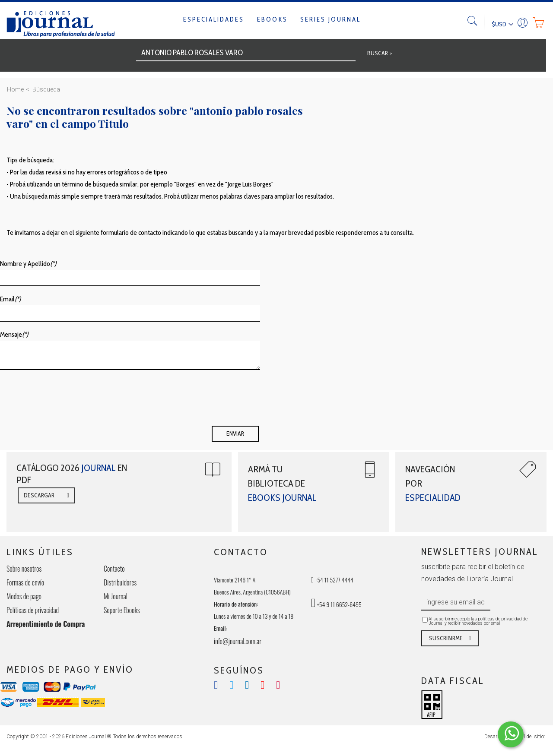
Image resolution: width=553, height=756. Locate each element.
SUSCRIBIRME (446, 638)
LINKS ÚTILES (40, 552)
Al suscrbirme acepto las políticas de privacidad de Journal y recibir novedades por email (478, 621)
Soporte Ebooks (122, 610)
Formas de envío (25, 582)
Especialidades (214, 19)
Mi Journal (116, 596)
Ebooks (272, 19)
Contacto (114, 569)
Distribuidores (120, 582)
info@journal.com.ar (238, 641)
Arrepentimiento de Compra (46, 624)
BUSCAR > (380, 53)
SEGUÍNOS (239, 670)
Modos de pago (24, 596)
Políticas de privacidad (33, 610)
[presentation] (66, 401)
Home (15, 89)
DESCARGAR (39, 495)
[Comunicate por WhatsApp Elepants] (511, 734)
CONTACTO (241, 552)
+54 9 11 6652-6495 (336, 604)
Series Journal (331, 19)
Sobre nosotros (24, 569)
